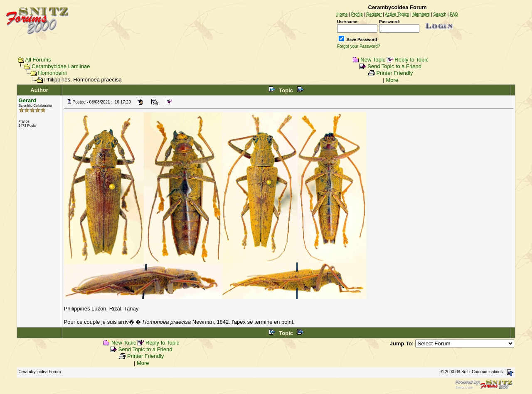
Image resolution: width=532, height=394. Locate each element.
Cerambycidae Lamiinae (61, 66)
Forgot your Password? (358, 46)
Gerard (28, 100)
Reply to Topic (411, 60)
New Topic (373, 60)
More (392, 80)
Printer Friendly (394, 73)
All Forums (38, 60)
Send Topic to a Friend (394, 66)
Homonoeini (52, 73)
